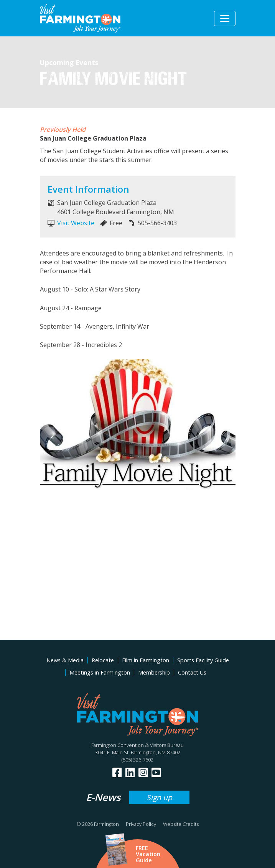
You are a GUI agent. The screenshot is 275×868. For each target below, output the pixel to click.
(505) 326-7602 (137, 760)
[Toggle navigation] (225, 18)
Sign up (159, 797)
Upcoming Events (69, 62)
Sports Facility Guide (203, 660)
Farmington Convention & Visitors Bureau (137, 745)
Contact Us (192, 672)
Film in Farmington (146, 660)
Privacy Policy (141, 824)
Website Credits (181, 824)
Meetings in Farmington (100, 672)
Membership (154, 672)
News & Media (65, 660)
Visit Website (76, 223)
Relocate (103, 660)
